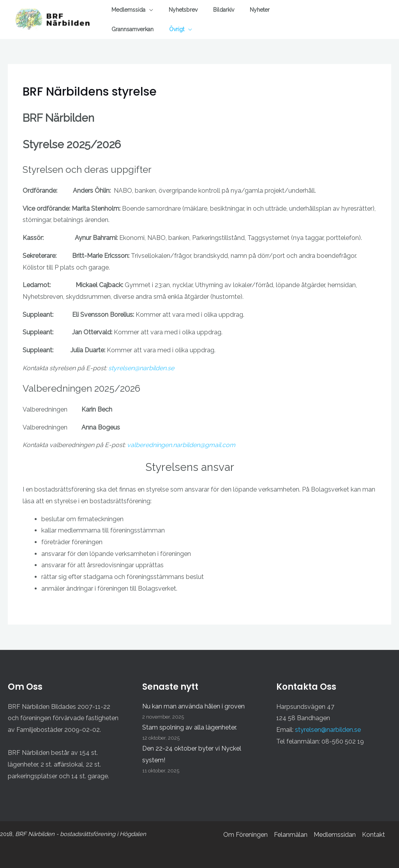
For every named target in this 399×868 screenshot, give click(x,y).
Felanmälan (291, 835)
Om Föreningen (245, 835)
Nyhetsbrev (183, 10)
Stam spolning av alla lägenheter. (190, 727)
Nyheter (260, 10)
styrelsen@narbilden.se (141, 368)
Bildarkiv (224, 10)
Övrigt (177, 29)
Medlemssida (128, 10)
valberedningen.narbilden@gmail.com (181, 445)
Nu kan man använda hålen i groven (193, 706)
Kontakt (373, 835)
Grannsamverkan (132, 29)
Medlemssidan (335, 835)
